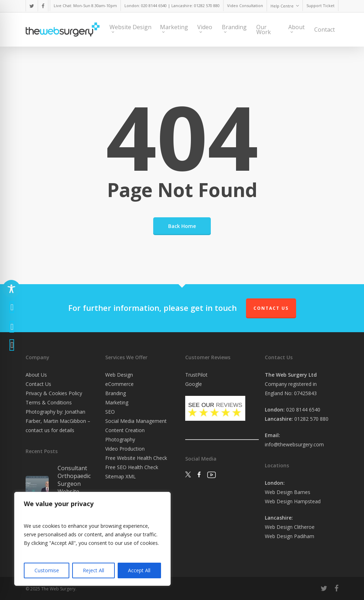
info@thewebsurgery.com (294, 444)
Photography (120, 439)
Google (194, 384)
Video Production (125, 449)
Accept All (139, 570)
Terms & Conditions (49, 402)
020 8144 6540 (303, 410)
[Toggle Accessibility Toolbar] (11, 289)
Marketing (117, 402)
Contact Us (271, 308)
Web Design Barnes (288, 492)
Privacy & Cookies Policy (54, 393)
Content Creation (125, 430)
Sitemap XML (121, 476)
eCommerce (119, 384)
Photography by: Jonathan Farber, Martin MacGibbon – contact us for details (58, 421)
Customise (47, 570)
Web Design (119, 375)
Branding (116, 393)
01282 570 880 (311, 419)
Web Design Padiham (290, 536)
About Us (36, 375)
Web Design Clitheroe (290, 527)
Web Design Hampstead (293, 501)
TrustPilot (196, 375)
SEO (110, 412)
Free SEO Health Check (132, 467)
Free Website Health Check (136, 458)
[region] (92, 539)
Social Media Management (136, 421)
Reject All (93, 570)
